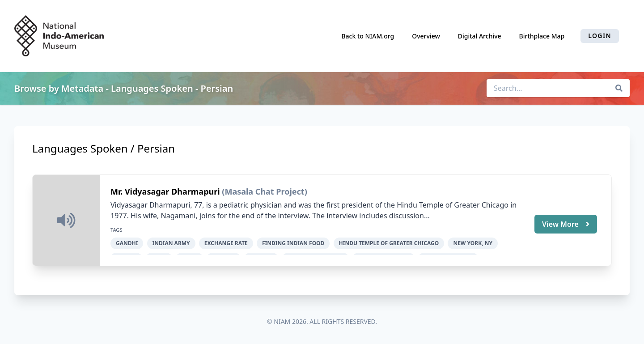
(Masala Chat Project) (264, 191)
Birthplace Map (542, 36)
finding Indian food (293, 243)
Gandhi (127, 243)
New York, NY (473, 243)
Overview (426, 36)
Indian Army (171, 243)
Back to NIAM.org (368, 36)
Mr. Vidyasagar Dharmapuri (166, 191)
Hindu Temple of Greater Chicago (389, 243)
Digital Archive (480, 36)
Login (600, 36)
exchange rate (226, 243)
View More (566, 224)
